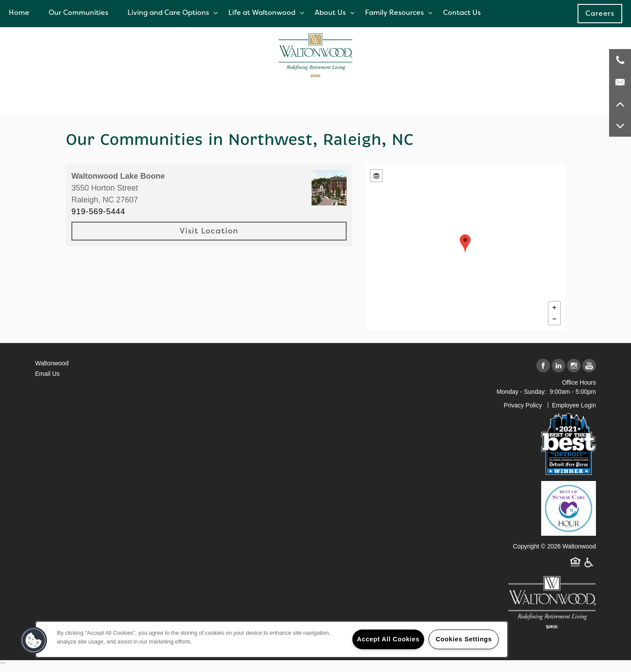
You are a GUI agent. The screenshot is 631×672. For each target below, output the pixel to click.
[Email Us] (620, 82)
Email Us (47, 374)
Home (19, 12)
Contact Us (462, 12)
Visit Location (209, 231)
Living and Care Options (168, 12)
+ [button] (554, 308)
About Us (330, 12)
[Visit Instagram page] (574, 366)
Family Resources (394, 12)
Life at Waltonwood (262, 12)
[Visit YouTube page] (589, 366)
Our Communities (78, 12)
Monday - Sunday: (521, 392)
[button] (600, 13)
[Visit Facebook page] (543, 366)
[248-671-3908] (620, 60)
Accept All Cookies (388, 639)
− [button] (554, 319)
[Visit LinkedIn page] (558, 366)
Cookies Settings (464, 639)
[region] (272, 639)
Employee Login (574, 405)
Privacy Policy (523, 405)
